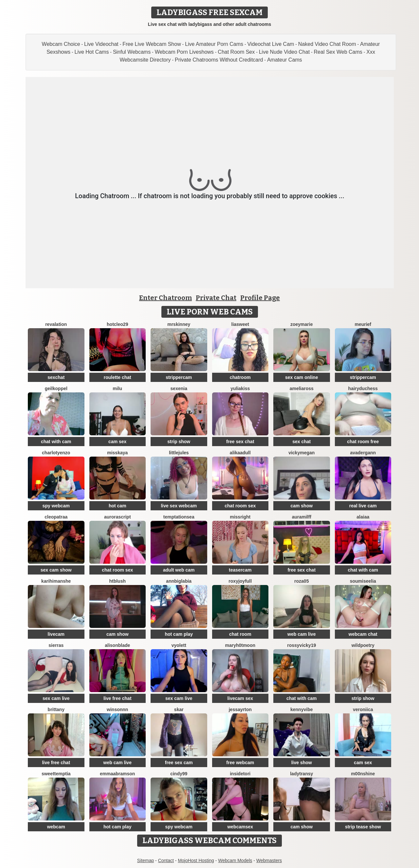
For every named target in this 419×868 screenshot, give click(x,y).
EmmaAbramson (117, 774)
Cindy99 (179, 774)
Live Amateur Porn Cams (214, 44)
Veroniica (363, 709)
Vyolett (179, 645)
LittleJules (179, 453)
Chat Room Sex (236, 52)
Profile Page (260, 298)
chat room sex (240, 506)
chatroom (240, 377)
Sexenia (179, 388)
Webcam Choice (61, 44)
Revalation (56, 324)
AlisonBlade (117, 645)
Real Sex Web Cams (338, 52)
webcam (56, 827)
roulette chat (118, 377)
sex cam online (301, 377)
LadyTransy (301, 774)
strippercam (179, 377)
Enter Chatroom (165, 298)
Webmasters (269, 860)
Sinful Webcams (132, 52)
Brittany (56, 709)
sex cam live (56, 698)
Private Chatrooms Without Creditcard (219, 60)
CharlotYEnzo (56, 453)
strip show (179, 442)
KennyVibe (301, 709)
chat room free (363, 442)
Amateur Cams (285, 60)
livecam (56, 634)
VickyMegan (301, 453)
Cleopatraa (56, 517)
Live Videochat (101, 44)
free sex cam (179, 763)
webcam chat (363, 634)
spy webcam (56, 506)
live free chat (118, 698)
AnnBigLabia (179, 581)
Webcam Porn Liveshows (184, 52)
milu (117, 388)
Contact (166, 860)
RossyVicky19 (301, 645)
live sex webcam (179, 506)
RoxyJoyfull (240, 581)
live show (302, 763)
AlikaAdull (240, 453)
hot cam (118, 506)
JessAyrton (240, 709)
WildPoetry (363, 645)
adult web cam (179, 570)
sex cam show (56, 570)
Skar (179, 709)
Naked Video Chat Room (327, 44)
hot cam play (179, 634)
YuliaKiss (240, 388)
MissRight (240, 517)
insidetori (240, 774)
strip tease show (363, 827)
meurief (363, 324)
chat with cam (56, 442)
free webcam (240, 763)
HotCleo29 (117, 324)
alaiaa (363, 517)
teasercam (240, 570)
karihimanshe (56, 581)
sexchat (56, 377)
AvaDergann (363, 453)
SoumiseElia (363, 581)
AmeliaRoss (302, 388)
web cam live (301, 634)
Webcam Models (235, 860)
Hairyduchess (363, 388)
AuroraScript (118, 517)
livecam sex (240, 698)
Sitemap (146, 860)
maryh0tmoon (240, 645)
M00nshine (363, 774)
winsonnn (117, 709)
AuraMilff (302, 517)
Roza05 (301, 581)
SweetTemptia (56, 774)
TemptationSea (179, 517)
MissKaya (117, 453)
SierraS (56, 645)
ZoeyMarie (301, 324)
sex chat (301, 442)
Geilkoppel (56, 388)
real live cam (363, 506)
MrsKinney (179, 324)
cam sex (117, 442)
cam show (301, 506)
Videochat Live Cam (271, 44)
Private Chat (216, 298)
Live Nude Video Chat (284, 52)
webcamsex (240, 827)
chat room (240, 634)
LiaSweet (240, 324)
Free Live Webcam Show (152, 44)
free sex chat (240, 442)
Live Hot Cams (92, 52)
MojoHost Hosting (196, 860)
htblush (117, 581)
